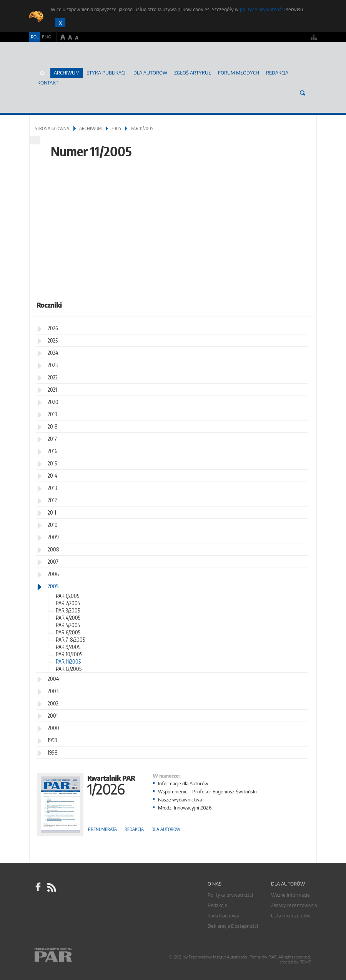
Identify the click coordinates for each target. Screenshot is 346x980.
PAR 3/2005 (68, 610)
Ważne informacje (290, 895)
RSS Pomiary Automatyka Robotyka (51, 887)
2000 (53, 728)
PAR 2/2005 (68, 603)
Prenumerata (102, 829)
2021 (52, 390)
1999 (52, 740)
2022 (53, 377)
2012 (52, 500)
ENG (46, 37)
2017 (52, 439)
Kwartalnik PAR (111, 784)
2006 (53, 574)
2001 (53, 716)
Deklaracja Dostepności (233, 926)
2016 (52, 451)
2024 (53, 353)
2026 (53, 328)
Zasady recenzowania (294, 905)
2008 (53, 549)
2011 (52, 512)
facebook (38, 887)
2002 (53, 703)
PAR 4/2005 (68, 618)
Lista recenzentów (291, 916)
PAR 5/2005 (68, 625)
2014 (52, 476)
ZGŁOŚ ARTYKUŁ (193, 73)
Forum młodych (239, 73)
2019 (52, 414)
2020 (53, 402)
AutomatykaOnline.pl (75, 63)
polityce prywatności (262, 9)
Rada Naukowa (223, 916)
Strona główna (52, 128)
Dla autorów (150, 73)
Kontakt (48, 83)
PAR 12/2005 (69, 669)
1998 (53, 752)
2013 (52, 488)
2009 (53, 537)
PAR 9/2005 (68, 647)
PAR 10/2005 (69, 654)
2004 (53, 679)
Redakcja (277, 73)
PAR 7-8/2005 (70, 640)
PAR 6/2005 (68, 632)
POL (35, 37)
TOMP (306, 962)
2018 (53, 426)
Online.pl (75, 956)
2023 (53, 365)
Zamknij (60, 23)
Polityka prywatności (230, 895)
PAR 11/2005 (68, 661)
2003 (53, 691)
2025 (53, 340)
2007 (53, 562)
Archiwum (90, 128)
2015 (52, 463)
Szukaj (303, 93)
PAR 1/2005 (67, 596)
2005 (116, 128)
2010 (53, 525)
